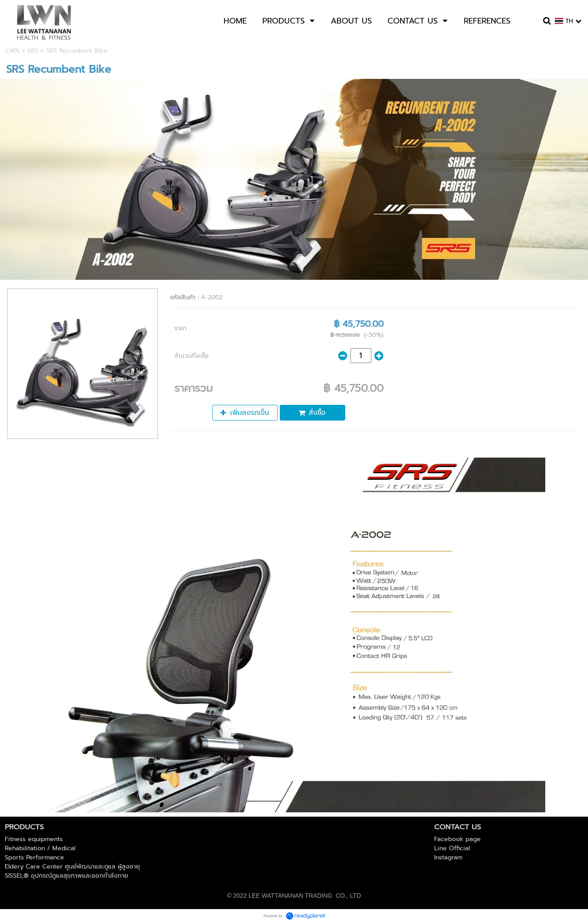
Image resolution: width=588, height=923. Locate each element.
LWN (13, 51)
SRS (33, 51)
